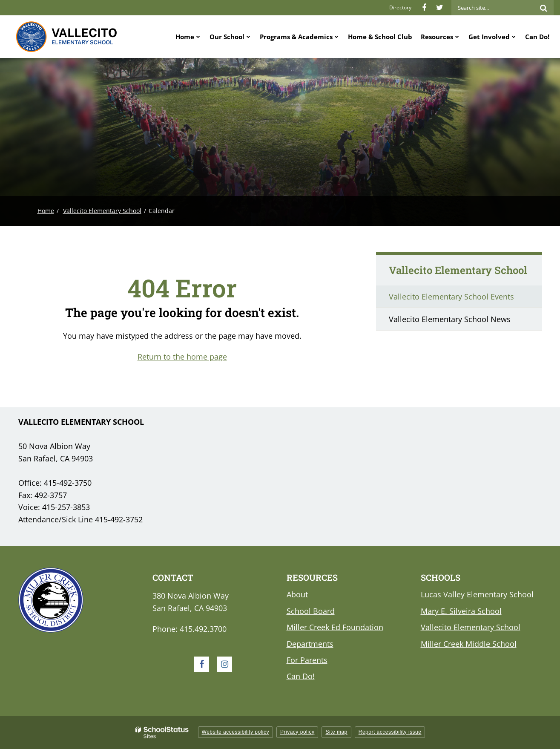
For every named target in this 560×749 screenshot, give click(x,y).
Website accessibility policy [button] (236, 732)
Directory (400, 7)
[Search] (543, 8)
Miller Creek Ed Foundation (335, 627)
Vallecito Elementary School (102, 211)
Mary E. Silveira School (461, 611)
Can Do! (301, 676)
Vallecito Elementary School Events (451, 297)
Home (46, 211)
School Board (311, 611)
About (297, 594)
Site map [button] (336, 732)
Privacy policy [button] (297, 732)
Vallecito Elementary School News (450, 319)
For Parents (307, 660)
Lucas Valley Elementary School (477, 594)
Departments (310, 644)
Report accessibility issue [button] (390, 732)
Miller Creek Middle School (469, 644)
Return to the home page (182, 357)
